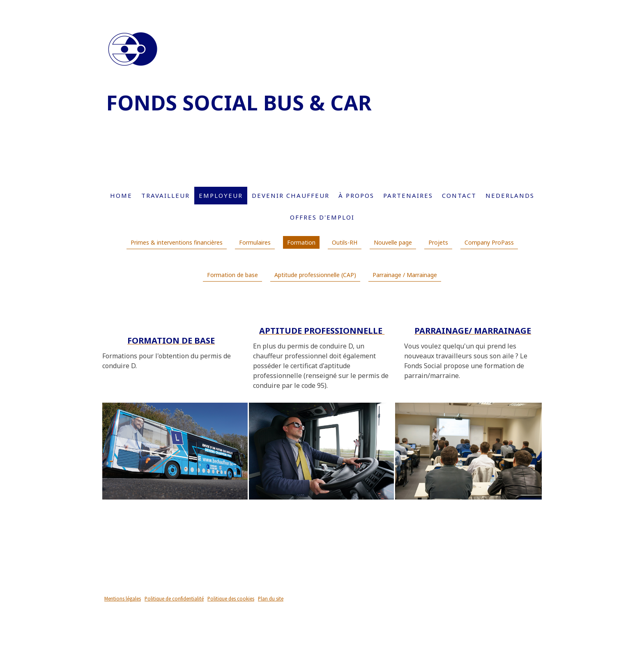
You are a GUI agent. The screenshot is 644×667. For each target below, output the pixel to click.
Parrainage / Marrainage (405, 275)
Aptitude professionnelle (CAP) (315, 275)
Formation (301, 242)
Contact (459, 195)
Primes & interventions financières (177, 242)
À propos (356, 195)
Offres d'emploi (322, 217)
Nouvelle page (393, 242)
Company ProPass (489, 242)
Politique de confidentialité (174, 598)
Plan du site (271, 598)
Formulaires (255, 242)
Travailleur (166, 195)
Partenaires (408, 195)
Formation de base (232, 275)
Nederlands (510, 195)
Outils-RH (345, 242)
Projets (438, 242)
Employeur (221, 195)
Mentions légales (123, 598)
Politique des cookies (231, 598)
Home (121, 195)
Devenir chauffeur (291, 195)
